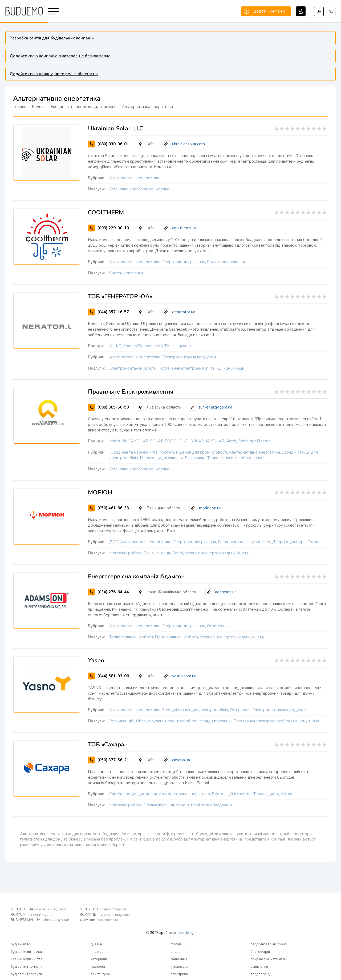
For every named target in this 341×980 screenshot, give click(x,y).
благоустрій (260, 952)
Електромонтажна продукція (189, 357)
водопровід (260, 974)
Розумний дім (122, 721)
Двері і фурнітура (289, 542)
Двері (177, 553)
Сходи (313, 542)
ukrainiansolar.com (188, 144)
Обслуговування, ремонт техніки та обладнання (188, 805)
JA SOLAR (215, 441)
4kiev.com (99, 920)
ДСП (114, 542)
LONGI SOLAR (191, 441)
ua (319, 12)
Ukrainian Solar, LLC (115, 129)
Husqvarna (181, 346)
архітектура (100, 974)
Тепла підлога (266, 794)
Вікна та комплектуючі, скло (244, 542)
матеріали (99, 959)
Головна (21, 107)
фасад (176, 944)
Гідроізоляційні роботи (176, 637)
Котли (287, 794)
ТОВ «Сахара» (107, 745)
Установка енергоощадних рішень (141, 189)
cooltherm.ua (184, 228)
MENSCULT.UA (38, 909)
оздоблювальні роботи (269, 944)
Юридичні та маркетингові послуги (142, 452)
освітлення (259, 967)
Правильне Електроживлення (131, 392)
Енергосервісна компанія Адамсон (136, 577)
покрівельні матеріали (269, 959)
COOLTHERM (106, 213)
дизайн (96, 944)
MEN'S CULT (103, 909)
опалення (178, 952)
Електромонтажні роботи (133, 368)
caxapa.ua (181, 760)
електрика (179, 974)
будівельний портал (27, 952)
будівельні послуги (26, 974)
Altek (231, 441)
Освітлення (217, 626)
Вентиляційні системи (232, 794)
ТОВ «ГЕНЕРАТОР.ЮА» (120, 297)
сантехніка (179, 959)
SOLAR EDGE (163, 441)
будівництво (21, 944)
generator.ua (184, 312)
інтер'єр (97, 952)
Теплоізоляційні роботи (131, 637)
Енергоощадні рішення (184, 262)
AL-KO (115, 346)
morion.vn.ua (210, 508)
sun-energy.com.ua (215, 407)
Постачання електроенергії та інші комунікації (201, 368)
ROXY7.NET (105, 915)
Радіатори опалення (226, 262)
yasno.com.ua (184, 676)
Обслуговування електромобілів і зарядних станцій (184, 721)
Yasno (96, 661)
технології (99, 967)
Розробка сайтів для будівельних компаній (52, 38)
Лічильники (195, 458)
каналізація (180, 967)
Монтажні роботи (125, 553)
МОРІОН (100, 493)
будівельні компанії (26, 967)
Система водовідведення (133, 794)
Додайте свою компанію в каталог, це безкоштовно (60, 56)
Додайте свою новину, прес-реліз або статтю (54, 74)
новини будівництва (27, 959)
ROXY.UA (33, 915)
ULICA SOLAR (135, 441)
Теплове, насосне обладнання (235, 458)
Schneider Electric (254, 441)
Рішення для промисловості (201, 452)
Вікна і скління (157, 553)
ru (331, 12)
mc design (187, 933)
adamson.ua (226, 592)
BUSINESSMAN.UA (40, 920)
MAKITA (162, 346)
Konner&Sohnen (138, 346)
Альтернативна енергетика (135, 178)
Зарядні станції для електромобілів (195, 710)
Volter (115, 441)
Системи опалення (126, 273)
